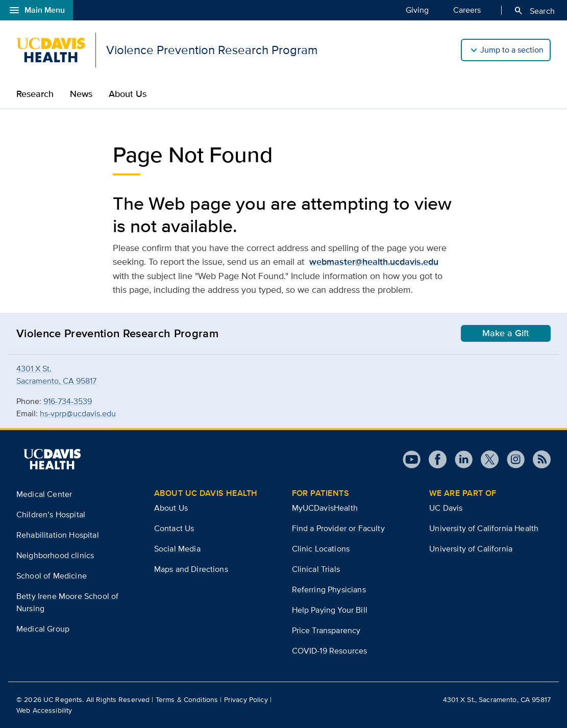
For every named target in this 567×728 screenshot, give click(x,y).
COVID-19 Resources (330, 651)
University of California (471, 549)
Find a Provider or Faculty (338, 528)
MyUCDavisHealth (325, 508)
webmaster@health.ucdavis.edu (374, 262)
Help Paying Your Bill (330, 610)
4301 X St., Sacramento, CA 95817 (497, 699)
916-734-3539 (68, 401)
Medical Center (44, 494)
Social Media (177, 549)
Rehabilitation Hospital (58, 535)
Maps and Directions (191, 569)
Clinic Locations (321, 549)
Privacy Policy (246, 699)
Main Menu (36, 10)
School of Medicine (52, 576)
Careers (467, 10)
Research (35, 94)
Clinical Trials (316, 569)
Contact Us (174, 528)
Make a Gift (506, 333)
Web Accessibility (44, 710)
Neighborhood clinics (55, 555)
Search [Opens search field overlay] (534, 11)
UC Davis (446, 508)
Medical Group (43, 629)
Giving (417, 10)
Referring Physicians (329, 589)
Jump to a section (512, 50)
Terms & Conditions (187, 699)
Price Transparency (326, 630)
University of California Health (484, 528)
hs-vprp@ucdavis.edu (78, 413)
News (81, 94)
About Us (128, 94)
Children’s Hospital (51, 514)
